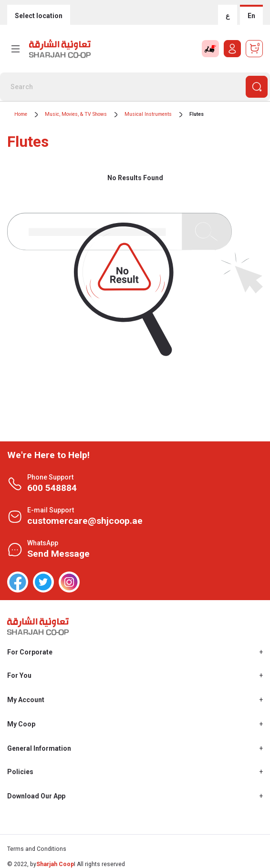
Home (21, 114)
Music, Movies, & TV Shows (76, 114)
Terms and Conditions (37, 849)
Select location (39, 16)
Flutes (197, 114)
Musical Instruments (148, 114)
